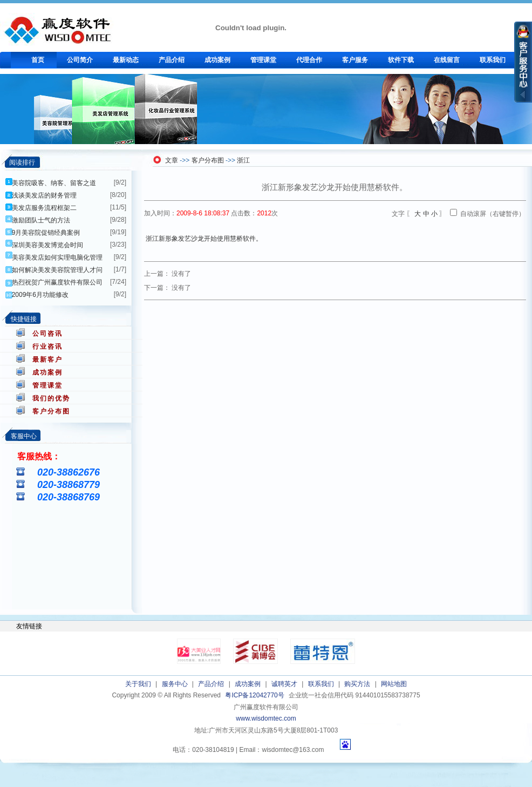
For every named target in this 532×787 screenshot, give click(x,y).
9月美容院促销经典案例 (46, 233)
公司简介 (80, 60)
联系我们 (493, 60)
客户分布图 (51, 411)
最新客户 (47, 359)
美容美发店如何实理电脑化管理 (57, 257)
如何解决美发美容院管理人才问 (57, 270)
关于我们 (138, 684)
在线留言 (447, 60)
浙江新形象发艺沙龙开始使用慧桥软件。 (204, 239)
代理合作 (309, 60)
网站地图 (394, 684)
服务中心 (175, 684)
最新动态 (126, 60)
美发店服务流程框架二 (44, 208)
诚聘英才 (284, 684)
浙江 (243, 160)
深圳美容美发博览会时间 (47, 245)
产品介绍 (172, 60)
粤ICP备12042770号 (254, 695)
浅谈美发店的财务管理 (44, 195)
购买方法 (357, 684)
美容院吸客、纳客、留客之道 (54, 183)
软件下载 (401, 60)
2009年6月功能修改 (40, 295)
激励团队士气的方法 (41, 220)
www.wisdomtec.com (266, 718)
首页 (38, 60)
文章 (172, 160)
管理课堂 (263, 60)
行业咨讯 (47, 347)
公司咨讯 (47, 334)
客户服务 (355, 60)
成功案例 (217, 60)
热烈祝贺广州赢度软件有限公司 (57, 282)
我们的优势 (51, 398)
